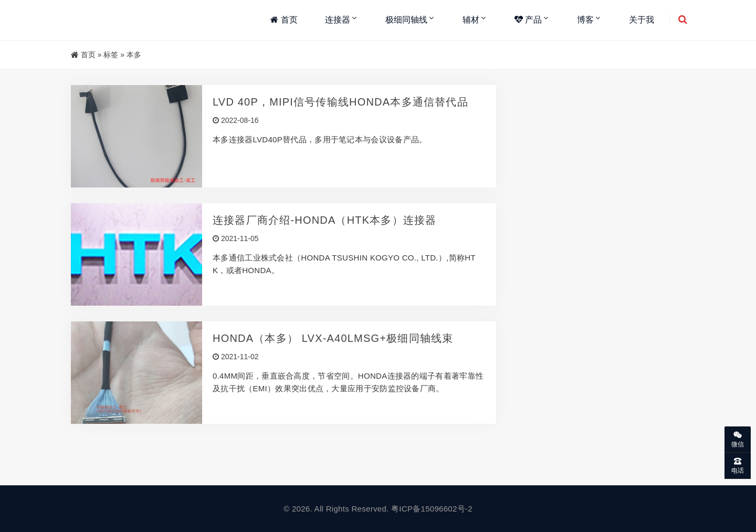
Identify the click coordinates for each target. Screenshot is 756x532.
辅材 (471, 20)
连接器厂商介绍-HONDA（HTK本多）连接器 (325, 220)
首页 (284, 20)
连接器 (338, 20)
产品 (528, 20)
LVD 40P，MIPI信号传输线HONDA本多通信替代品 (340, 102)
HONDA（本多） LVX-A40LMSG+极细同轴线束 (333, 338)
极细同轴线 (406, 20)
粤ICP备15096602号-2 (432, 509)
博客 (585, 20)
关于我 (642, 20)
